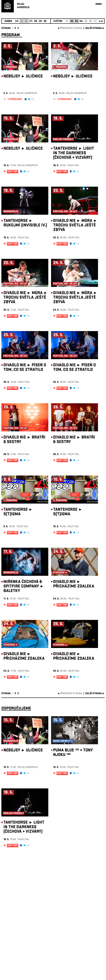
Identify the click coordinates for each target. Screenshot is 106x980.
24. (17, 21)
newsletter (87, 911)
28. (36, 21)
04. (81, 21)
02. (72, 21)
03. (77, 21)
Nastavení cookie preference (12, 943)
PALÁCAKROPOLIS (23, 6)
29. (41, 21)
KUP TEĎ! (13, 172)
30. (45, 21)
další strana (94, 28)
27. (31, 21)
